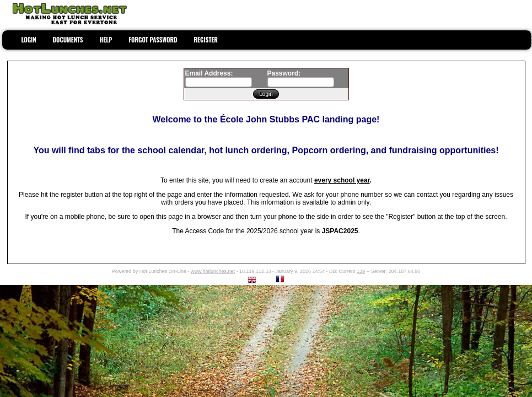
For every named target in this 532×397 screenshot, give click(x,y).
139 (361, 271)
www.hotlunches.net (213, 271)
